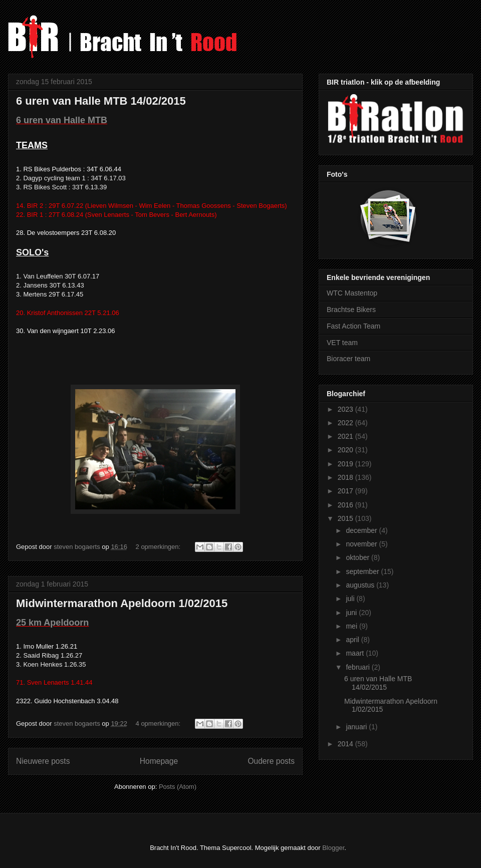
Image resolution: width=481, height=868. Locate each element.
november (362, 544)
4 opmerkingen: (159, 724)
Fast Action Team (353, 326)
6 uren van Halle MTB (62, 120)
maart (356, 653)
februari (358, 667)
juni (352, 613)
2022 (346, 423)
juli (351, 599)
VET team (342, 343)
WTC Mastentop (352, 293)
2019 (346, 464)
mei (352, 626)
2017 (346, 491)
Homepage (159, 761)
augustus (361, 585)
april (353, 640)
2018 (346, 477)
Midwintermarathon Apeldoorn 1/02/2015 (122, 603)
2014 (346, 744)
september (363, 571)
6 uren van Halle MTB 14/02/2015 (101, 101)
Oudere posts (271, 761)
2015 (346, 518)
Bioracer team (348, 359)
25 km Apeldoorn (52, 623)
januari (357, 727)
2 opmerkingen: (159, 547)
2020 (346, 450)
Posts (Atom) (178, 787)
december (362, 530)
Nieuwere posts (43, 761)
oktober (358, 557)
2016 (346, 505)
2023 (346, 409)
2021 (346, 436)
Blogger (333, 848)
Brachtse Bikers (351, 310)
